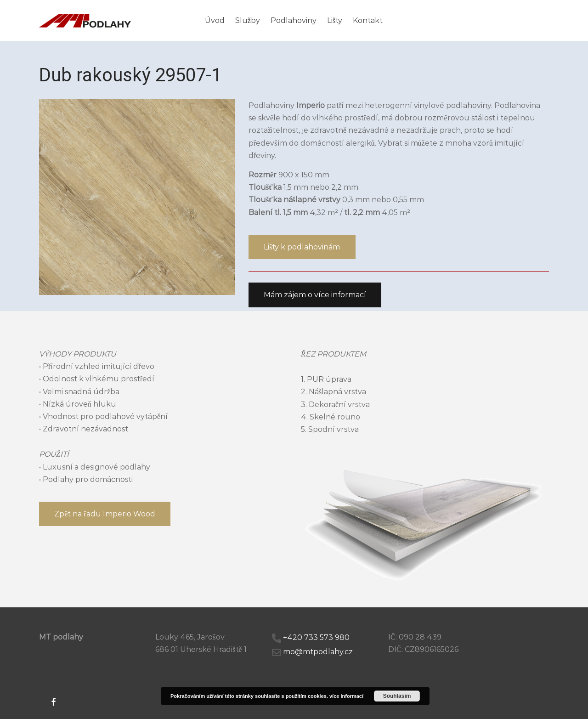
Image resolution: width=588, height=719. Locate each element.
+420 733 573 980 (316, 637)
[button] (302, 247)
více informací (346, 696)
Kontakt (368, 20)
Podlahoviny (294, 20)
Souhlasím (397, 696)
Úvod (215, 20)
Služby (248, 20)
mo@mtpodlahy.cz (318, 652)
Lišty (335, 20)
